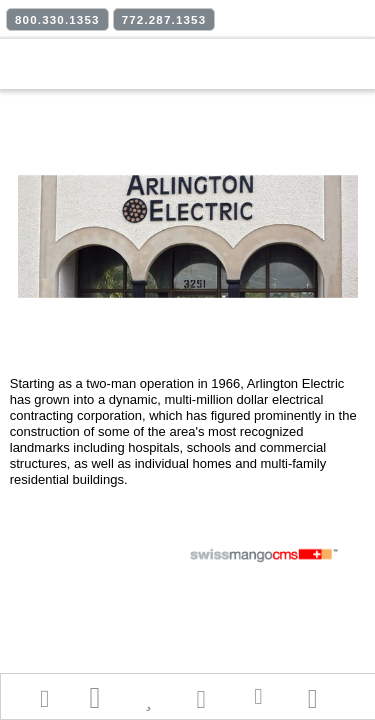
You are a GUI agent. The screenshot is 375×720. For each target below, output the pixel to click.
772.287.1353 (164, 20)
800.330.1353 (57, 20)
